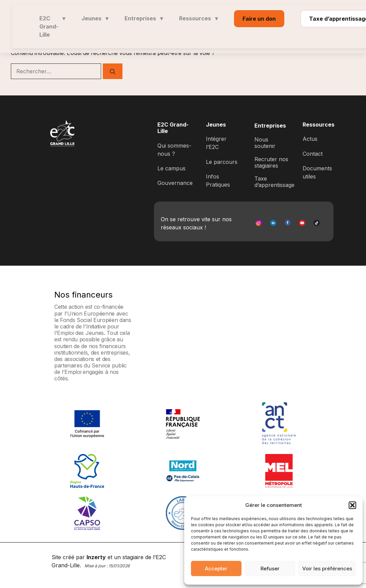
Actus (310, 139)
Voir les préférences (327, 568)
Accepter (216, 568)
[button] (352, 505)
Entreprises (144, 18)
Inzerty (96, 557)
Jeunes (95, 18)
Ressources (198, 18)
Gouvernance (175, 183)
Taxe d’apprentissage (274, 182)
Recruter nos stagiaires (271, 162)
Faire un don (259, 19)
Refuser (270, 568)
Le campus (171, 168)
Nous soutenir (265, 143)
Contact (313, 154)
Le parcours (222, 162)
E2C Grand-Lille (52, 26)
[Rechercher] (113, 71)
